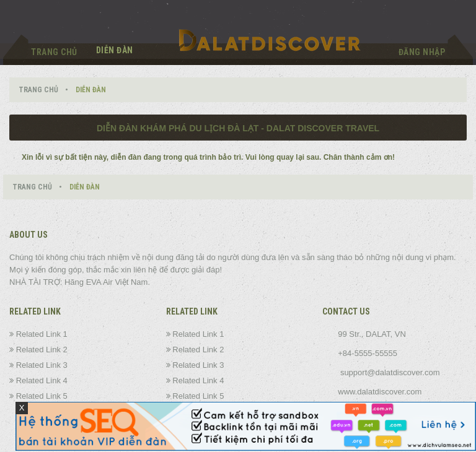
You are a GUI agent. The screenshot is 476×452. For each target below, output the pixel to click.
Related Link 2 (42, 350)
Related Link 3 (42, 365)
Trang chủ (54, 52)
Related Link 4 (42, 380)
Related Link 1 (42, 334)
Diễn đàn (115, 50)
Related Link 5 (42, 396)
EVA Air (99, 282)
